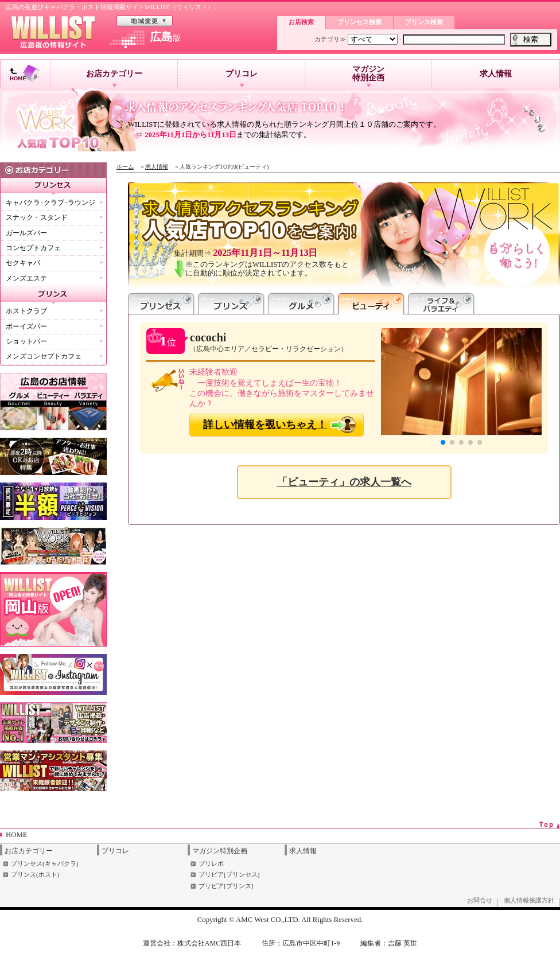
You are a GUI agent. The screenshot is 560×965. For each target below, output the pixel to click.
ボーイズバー (26, 326)
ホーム (125, 167)
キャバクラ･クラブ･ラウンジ (50, 203)
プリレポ (211, 863)
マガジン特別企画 (368, 76)
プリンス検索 (424, 22)
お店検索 (301, 22)
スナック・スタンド (37, 217)
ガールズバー (26, 233)
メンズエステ (26, 278)
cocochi (208, 337)
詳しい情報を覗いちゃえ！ (265, 425)
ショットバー (26, 341)
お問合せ (480, 900)
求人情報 (496, 74)
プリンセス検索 (359, 22)
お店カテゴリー (114, 78)
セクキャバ (23, 263)
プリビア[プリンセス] (229, 874)
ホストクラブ (26, 311)
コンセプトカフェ (33, 248)
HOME (17, 835)
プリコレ (242, 78)
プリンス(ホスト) (35, 874)
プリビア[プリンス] (226, 886)
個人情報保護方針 (529, 900)
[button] (443, 442)
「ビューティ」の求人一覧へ (344, 482)
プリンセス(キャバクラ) (44, 863)
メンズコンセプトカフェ (44, 356)
